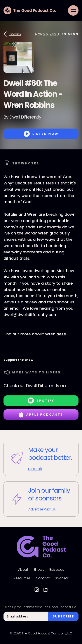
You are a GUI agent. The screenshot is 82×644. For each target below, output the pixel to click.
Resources (22, 578)
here (61, 334)
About (23, 570)
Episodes (57, 570)
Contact (43, 578)
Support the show (18, 360)
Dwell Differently (25, 117)
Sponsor (62, 578)
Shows (39, 570)
